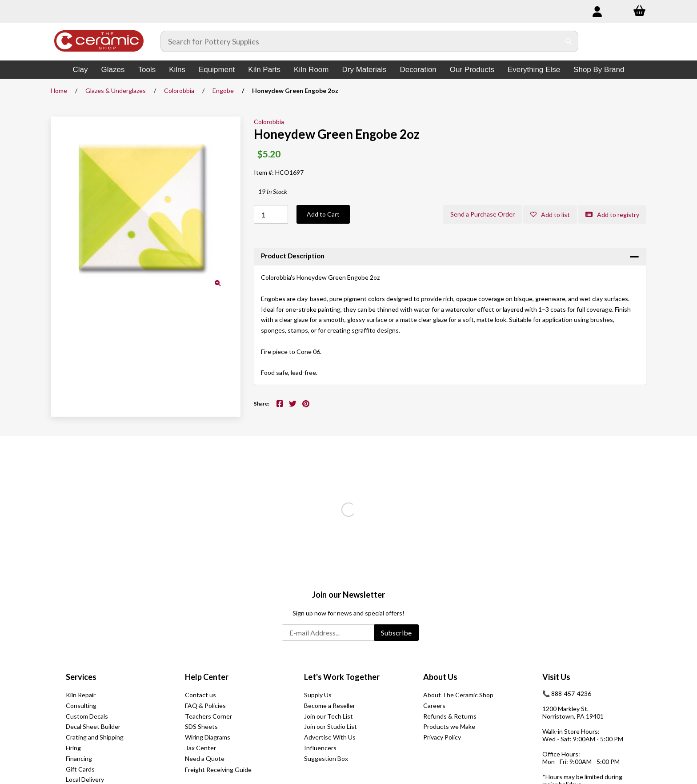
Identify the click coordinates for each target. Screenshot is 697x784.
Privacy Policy (442, 737)
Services (81, 677)
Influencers (320, 748)
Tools (147, 70)
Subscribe (396, 633)
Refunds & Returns (450, 716)
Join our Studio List (330, 726)
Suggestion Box (326, 758)
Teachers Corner (208, 716)
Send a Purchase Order (483, 214)
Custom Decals (87, 716)
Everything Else (534, 70)
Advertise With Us (330, 737)
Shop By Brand (599, 70)
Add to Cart (323, 214)
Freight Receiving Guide (218, 770)
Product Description (293, 256)
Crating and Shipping (95, 737)
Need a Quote (205, 758)
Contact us (200, 695)
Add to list (550, 215)
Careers (434, 706)
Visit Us (556, 677)
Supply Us (318, 695)
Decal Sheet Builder (93, 726)
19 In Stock (273, 191)
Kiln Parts (264, 70)
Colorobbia (179, 90)
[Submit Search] (569, 41)
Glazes (113, 70)
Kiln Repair (81, 695)
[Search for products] (361, 41)
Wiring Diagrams (208, 737)
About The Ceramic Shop (458, 695)
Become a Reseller (330, 706)
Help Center (207, 677)
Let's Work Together (342, 677)
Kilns (177, 70)
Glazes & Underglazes (116, 90)
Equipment (217, 70)
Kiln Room (311, 70)
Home (59, 90)
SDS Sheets (201, 726)
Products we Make (449, 726)
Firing (73, 748)
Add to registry (612, 215)
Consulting (81, 706)
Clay (80, 70)
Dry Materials (364, 70)
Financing (79, 758)
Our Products (472, 70)
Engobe (223, 90)
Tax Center (200, 748)
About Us (440, 677)
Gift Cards (80, 769)
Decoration (418, 70)
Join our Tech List (328, 716)
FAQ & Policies (205, 706)
